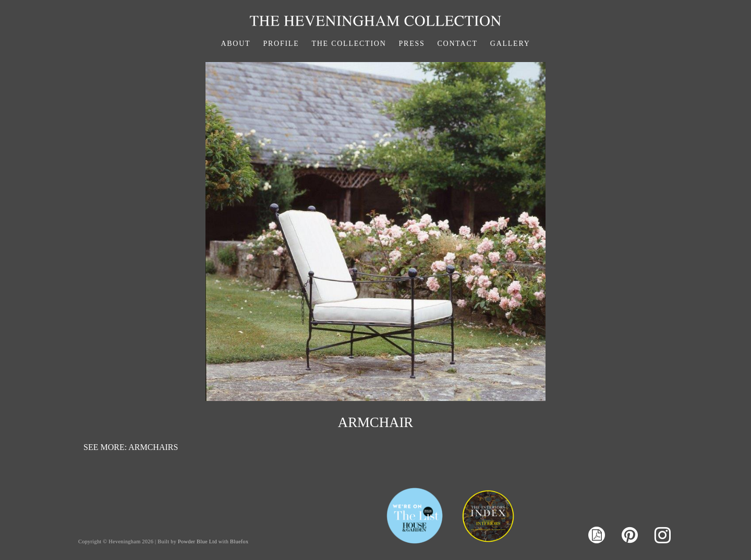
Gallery (510, 44)
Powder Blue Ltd (197, 541)
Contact (458, 44)
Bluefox (239, 541)
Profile (281, 44)
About (235, 44)
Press (412, 44)
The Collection (349, 44)
